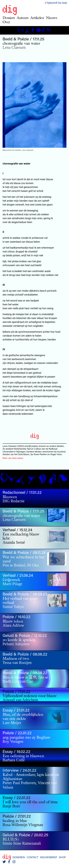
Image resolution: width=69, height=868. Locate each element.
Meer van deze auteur (13, 458)
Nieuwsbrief (49, 857)
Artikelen (37, 18)
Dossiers (9, 18)
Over (6, 22)
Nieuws (52, 18)
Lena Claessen (14, 47)
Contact (33, 857)
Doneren (19, 857)
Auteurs (23, 18)
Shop (62, 857)
